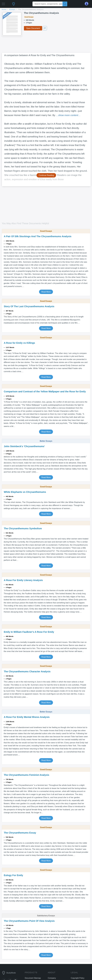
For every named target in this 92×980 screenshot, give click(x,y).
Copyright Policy (78, 978)
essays (12, 10)
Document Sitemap (33, 978)
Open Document (33, 28)
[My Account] (87, 4)
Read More (46, 292)
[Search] (65, 4)
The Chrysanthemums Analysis (31, 10)
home (4, 10)
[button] (3, 3)
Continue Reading (46, 175)
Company (52, 978)
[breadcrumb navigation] (46, 10)
